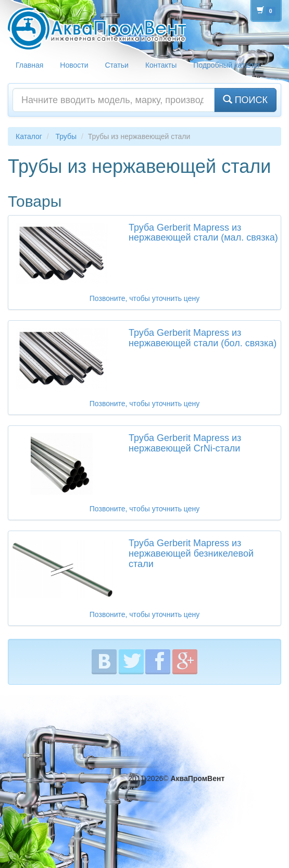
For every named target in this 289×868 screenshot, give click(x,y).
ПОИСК (245, 100)
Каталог (29, 136)
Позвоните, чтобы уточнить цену (144, 298)
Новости (74, 65)
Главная (29, 65)
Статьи (117, 65)
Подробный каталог (227, 65)
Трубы (66, 136)
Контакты (161, 65)
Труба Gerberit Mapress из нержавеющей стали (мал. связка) (203, 233)
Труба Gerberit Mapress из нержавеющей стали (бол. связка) (203, 338)
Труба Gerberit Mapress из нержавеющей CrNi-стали (185, 443)
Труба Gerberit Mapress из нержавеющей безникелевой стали (191, 553)
